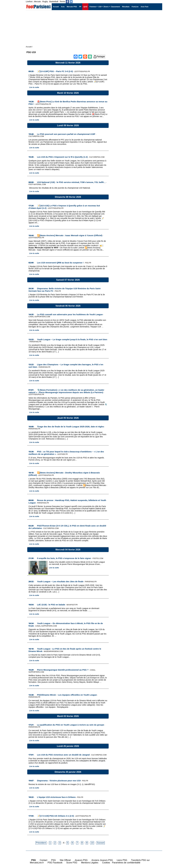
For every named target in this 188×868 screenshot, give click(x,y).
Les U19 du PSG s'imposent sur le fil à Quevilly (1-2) (62, 157)
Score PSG (72, 863)
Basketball (54, 2)
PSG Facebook (55, 863)
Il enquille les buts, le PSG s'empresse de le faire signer (64, 558)
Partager (99, 57)
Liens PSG (122, 860)
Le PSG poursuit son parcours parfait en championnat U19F (66, 134)
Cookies (106, 863)
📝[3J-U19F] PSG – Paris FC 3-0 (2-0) (55, 71)
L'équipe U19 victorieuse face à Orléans (56, 797)
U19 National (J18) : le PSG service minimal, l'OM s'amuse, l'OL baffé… (71, 182)
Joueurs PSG (81, 860)
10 (92, 843)
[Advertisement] (138, 107)
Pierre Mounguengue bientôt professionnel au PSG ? (63, 670)
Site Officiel (65, 860)
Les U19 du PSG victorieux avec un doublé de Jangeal (63, 755)
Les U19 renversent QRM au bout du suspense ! (60, 263)
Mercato (37, 2)
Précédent (41, 843)
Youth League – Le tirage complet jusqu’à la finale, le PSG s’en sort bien (72, 339)
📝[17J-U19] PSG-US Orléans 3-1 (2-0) (56, 816)
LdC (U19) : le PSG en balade (51, 605)
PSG (53, 860)
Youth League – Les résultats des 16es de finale (60, 581)
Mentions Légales (90, 863)
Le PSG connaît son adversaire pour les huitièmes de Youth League (70, 314)
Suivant (101, 843)
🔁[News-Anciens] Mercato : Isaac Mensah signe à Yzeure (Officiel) (70, 235)
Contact (43, 860)
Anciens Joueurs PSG (102, 860)
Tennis (62, 2)
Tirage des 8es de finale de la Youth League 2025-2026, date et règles (71, 427)
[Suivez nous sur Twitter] (71, 2)
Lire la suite (34, 87)
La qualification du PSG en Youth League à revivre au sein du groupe (71, 725)
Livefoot (29, 2)
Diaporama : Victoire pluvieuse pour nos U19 (59, 781)
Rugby (45, 2)
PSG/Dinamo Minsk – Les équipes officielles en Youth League (67, 695)
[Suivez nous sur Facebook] (67, 2)
